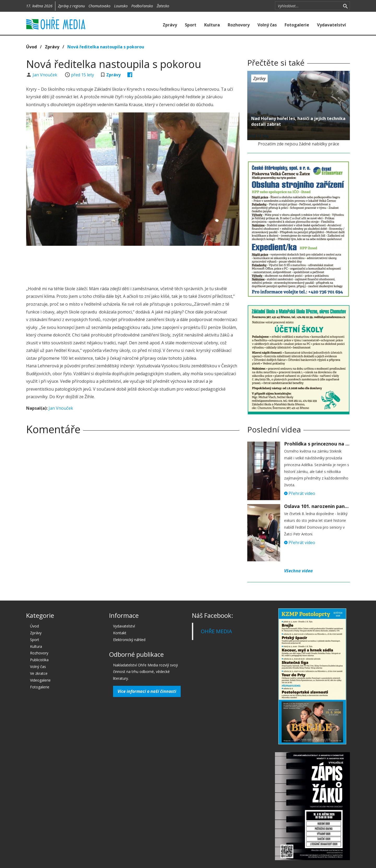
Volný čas (267, 25)
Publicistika (39, 660)
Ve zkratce (39, 673)
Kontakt (120, 633)
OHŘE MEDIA (216, 631)
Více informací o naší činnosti (147, 691)
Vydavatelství (331, 25)
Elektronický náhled (129, 640)
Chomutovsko (99, 6)
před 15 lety (83, 75)
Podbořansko (142, 6)
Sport (191, 25)
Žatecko (163, 6)
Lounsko (121, 6)
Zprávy (170, 25)
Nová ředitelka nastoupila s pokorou (106, 47)
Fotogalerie (297, 25)
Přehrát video (300, 493)
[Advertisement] (133, 264)
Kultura (212, 25)
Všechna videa (298, 571)
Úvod (31, 47)
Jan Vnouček (45, 75)
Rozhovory (239, 25)
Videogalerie (40, 680)
